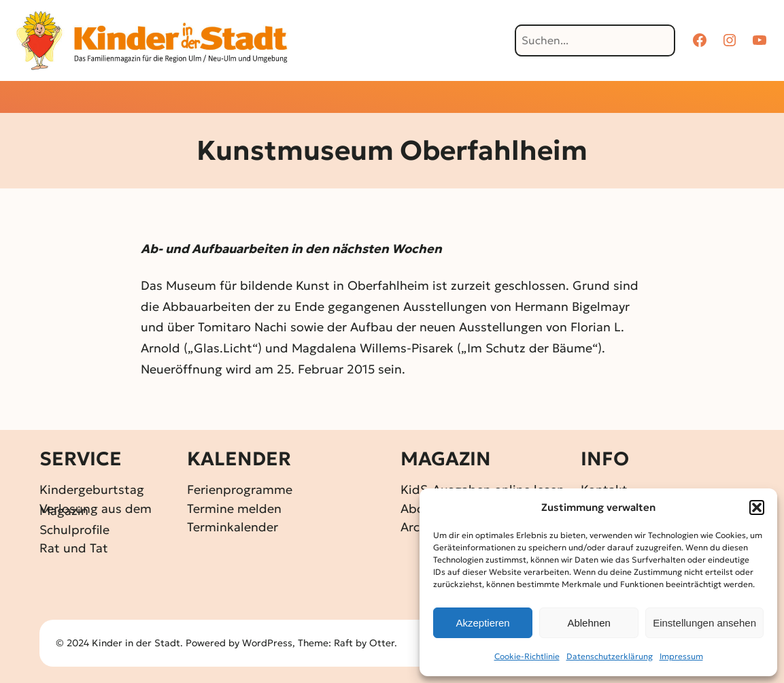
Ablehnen (589, 623)
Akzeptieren (482, 623)
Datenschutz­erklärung (610, 656)
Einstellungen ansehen (704, 623)
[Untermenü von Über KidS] (586, 98)
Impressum (681, 656)
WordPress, (270, 643)
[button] (757, 507)
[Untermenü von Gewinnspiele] (369, 98)
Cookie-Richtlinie (527, 656)
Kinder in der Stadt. (137, 643)
